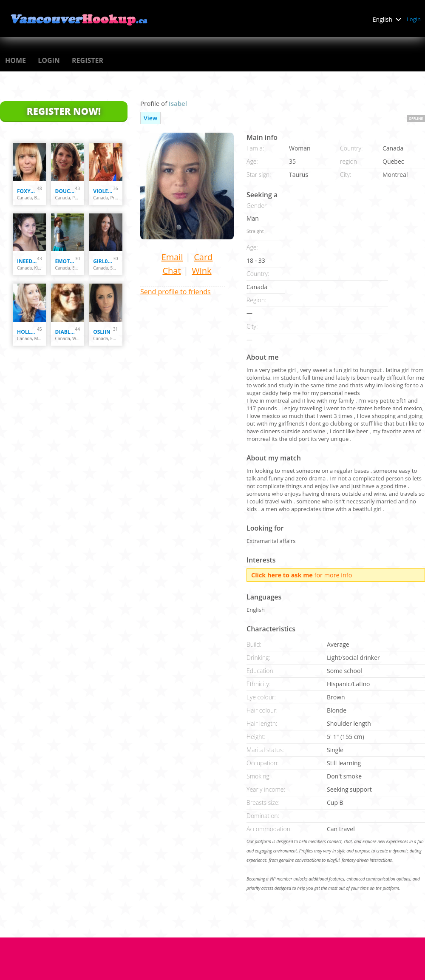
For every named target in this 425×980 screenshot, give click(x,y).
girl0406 (103, 261)
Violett (103, 191)
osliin (102, 332)
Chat (171, 271)
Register (88, 60)
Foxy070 (27, 191)
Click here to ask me (282, 575)
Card (203, 257)
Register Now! (64, 111)
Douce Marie (65, 191)
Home (16, 60)
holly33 (27, 332)
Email (172, 257)
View (150, 118)
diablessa (65, 332)
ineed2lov (27, 261)
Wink (201, 271)
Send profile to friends (176, 292)
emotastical (65, 261)
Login (414, 19)
